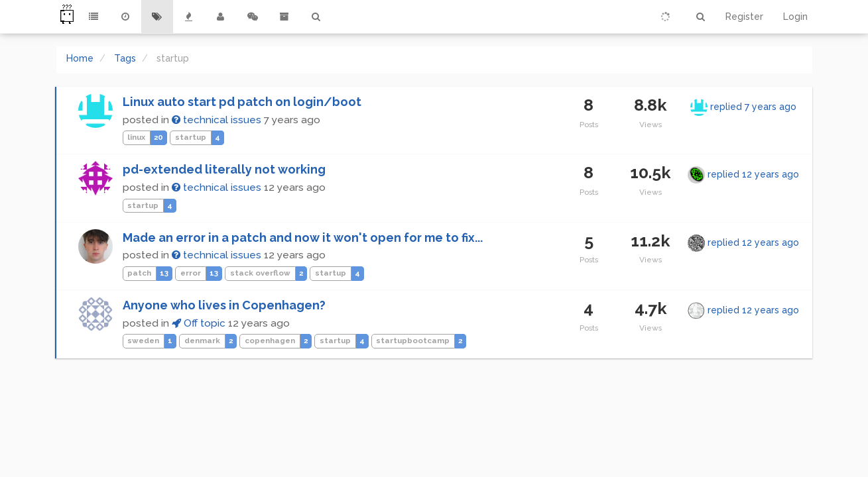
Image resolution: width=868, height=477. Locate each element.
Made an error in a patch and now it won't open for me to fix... (303, 238)
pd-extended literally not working (224, 169)
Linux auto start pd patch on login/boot (242, 102)
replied (753, 107)
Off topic (199, 323)
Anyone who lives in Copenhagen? (224, 305)
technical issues (217, 120)
